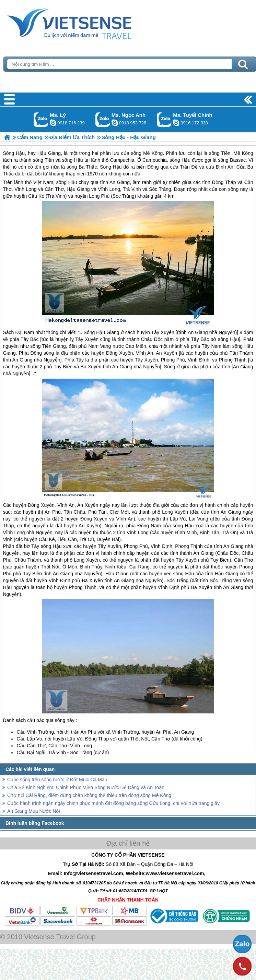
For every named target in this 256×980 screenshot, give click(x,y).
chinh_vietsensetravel (176, 123)
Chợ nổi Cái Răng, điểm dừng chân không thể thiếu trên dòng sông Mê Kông (89, 795)
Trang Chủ (86, 22)
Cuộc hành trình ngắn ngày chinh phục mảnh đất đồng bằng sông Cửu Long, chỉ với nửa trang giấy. (114, 803)
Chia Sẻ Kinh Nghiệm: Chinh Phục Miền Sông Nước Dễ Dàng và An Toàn (86, 787)
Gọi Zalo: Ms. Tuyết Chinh (164, 119)
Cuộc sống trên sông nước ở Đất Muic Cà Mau (57, 780)
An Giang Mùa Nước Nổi (34, 811)
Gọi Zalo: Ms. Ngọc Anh (103, 119)
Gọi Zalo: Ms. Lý (41, 119)
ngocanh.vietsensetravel (115, 123)
